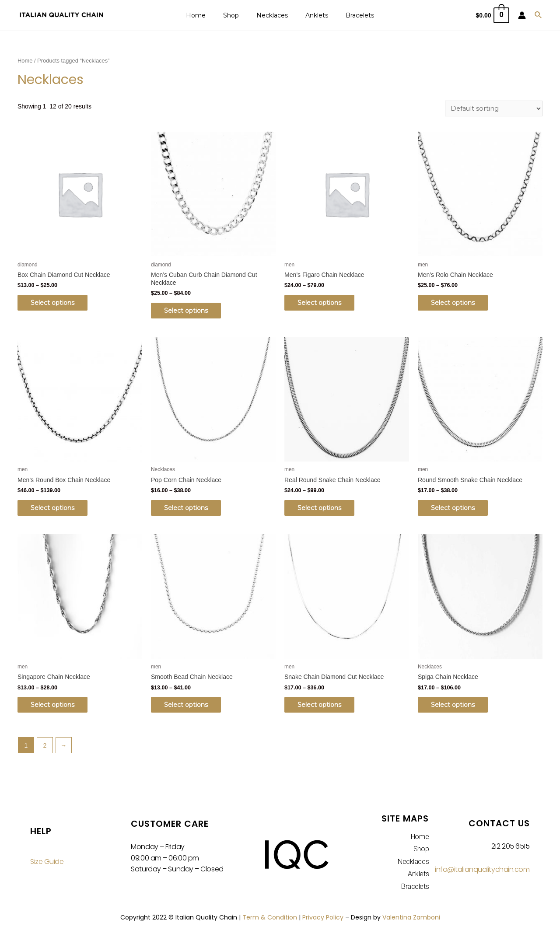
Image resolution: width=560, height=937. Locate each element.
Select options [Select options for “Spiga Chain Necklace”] (457, 708)
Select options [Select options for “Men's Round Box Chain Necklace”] (57, 510)
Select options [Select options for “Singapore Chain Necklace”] (57, 708)
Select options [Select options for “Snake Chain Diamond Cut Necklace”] (324, 708)
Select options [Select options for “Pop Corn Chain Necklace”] (190, 510)
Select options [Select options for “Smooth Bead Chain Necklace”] (190, 708)
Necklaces (272, 15)
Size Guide (47, 865)
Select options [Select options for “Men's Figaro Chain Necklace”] (324, 304)
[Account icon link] (522, 15)
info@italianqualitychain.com (482, 873)
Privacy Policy (323, 920)
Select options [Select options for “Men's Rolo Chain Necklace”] (457, 304)
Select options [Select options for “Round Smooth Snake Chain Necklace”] (457, 510)
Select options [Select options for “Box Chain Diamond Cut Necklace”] (57, 304)
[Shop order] (493, 109)
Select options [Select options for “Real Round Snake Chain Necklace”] (324, 510)
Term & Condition (270, 920)
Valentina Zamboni (411, 920)
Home (206, 15)
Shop (236, 15)
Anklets (311, 15)
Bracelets (349, 15)
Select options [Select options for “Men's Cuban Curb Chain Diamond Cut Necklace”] (190, 311)
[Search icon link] (539, 15)
